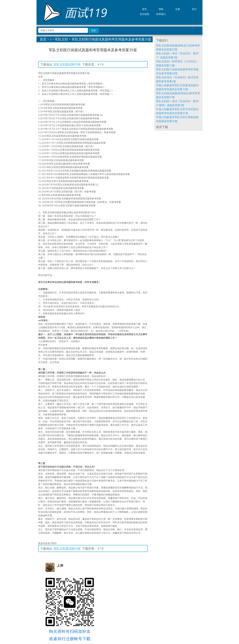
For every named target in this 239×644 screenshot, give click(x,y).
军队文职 (61, 39)
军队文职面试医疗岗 (67, 64)
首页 (43, 39)
